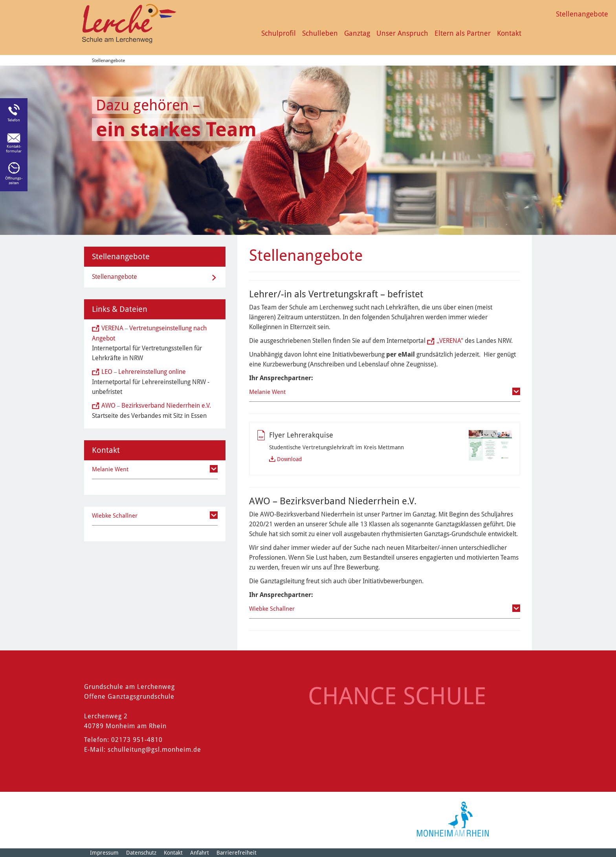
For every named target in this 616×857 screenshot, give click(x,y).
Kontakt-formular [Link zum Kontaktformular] (14, 149)
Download (289, 459)
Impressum (104, 853)
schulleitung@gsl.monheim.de (154, 750)
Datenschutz (141, 853)
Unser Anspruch (402, 33)
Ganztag (357, 33)
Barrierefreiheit (236, 853)
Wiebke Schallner (272, 609)
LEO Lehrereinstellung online (144, 372)
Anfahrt (200, 853)
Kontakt (509, 33)
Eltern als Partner (463, 33)
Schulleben (320, 33)
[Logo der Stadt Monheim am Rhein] (453, 819)
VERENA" (450, 341)
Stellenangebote (582, 14)
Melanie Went (267, 392)
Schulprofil (279, 33)
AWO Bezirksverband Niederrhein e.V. (156, 406)
